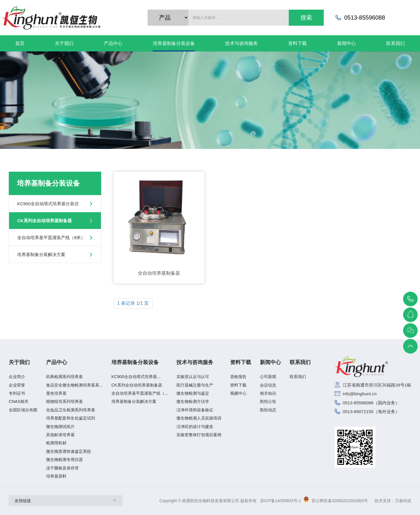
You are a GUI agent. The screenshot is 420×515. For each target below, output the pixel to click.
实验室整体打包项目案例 (199, 435)
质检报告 (238, 377)
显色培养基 (56, 393)
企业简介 (17, 377)
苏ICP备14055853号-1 (281, 501)
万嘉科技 (403, 501)
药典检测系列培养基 (64, 377)
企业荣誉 (17, 385)
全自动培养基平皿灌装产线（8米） (51, 238)
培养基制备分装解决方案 (41, 254)
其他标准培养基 (60, 435)
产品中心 (57, 362)
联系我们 (300, 362)
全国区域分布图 (23, 410)
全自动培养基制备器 (159, 273)
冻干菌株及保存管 (62, 468)
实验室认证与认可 (193, 377)
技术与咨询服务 (195, 362)
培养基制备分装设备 (135, 362)
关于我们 (19, 362)
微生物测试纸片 (60, 427)
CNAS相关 (19, 401)
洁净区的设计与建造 (195, 427)
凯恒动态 (268, 410)
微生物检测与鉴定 (193, 393)
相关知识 (268, 393)
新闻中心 (270, 362)
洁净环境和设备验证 (195, 410)
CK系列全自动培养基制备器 (44, 221)
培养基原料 (56, 476)
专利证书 (17, 393)
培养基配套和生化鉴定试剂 (71, 418)
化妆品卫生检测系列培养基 (71, 410)
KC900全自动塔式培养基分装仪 (48, 204)
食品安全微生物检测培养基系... (74, 385)
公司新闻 (268, 377)
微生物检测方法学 (193, 401)
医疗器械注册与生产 (195, 385)
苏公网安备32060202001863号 (340, 501)
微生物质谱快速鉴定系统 (69, 451)
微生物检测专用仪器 (64, 460)
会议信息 (268, 385)
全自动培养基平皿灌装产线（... (140, 393)
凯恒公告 (268, 401)
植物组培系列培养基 (64, 401)
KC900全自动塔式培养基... (136, 377)
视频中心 (238, 393)
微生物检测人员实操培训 (199, 418)
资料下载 (241, 362)
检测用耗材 (56, 443)
